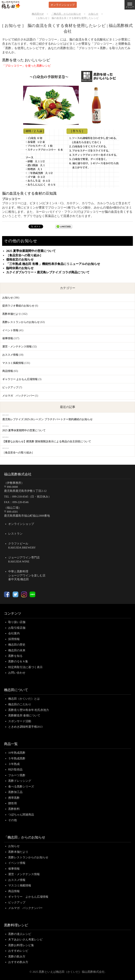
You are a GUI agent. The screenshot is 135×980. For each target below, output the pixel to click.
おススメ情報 (10, 355)
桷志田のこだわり (20, 704)
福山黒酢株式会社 (18, 474)
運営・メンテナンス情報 (17, 347)
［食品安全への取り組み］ (24, 255)
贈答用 (13, 803)
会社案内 (14, 633)
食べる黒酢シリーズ (21, 787)
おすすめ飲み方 (18, 962)
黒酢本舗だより (12, 314)
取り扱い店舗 (17, 622)
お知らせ (8, 298)
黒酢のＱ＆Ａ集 (18, 661)
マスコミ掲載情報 (13, 363)
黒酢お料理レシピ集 (21, 945)
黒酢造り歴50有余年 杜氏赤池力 (29, 710)
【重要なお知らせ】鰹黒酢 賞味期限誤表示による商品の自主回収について (47, 441)
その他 (13, 820)
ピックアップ (10, 387)
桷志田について (16, 690)
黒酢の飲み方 (17, 957)
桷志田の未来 (17, 650)
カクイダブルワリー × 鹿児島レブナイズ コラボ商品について (48, 272)
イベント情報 (10, 330)
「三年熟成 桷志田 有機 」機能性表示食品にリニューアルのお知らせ (53, 264)
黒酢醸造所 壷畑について (24, 715)
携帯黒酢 (14, 798)
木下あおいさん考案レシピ (25, 940)
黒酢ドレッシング (20, 781)
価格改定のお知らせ (20, 259)
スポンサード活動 (20, 721)
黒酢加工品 (15, 792)
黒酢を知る (15, 656)
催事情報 (8, 338)
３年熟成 (14, 764)
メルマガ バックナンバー (18, 396)
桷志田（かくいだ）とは (24, 699)
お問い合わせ (17, 673)
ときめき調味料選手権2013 (25, 727)
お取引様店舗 (17, 628)
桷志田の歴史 (17, 645)
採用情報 (14, 639)
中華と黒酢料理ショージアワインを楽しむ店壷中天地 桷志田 (27, 575)
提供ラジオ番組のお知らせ (18, 306)
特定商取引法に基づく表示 (25, 667)
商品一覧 (11, 744)
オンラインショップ (63, 5)
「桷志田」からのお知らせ (25, 837)
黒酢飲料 (14, 809)
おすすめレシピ (18, 951)
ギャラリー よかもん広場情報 (20, 379)
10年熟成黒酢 (17, 753)
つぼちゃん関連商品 (21, 815)
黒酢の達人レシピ (20, 934)
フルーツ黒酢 (17, 775)
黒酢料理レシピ (16, 925)
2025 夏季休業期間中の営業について (31, 251)
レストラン (15, 534)
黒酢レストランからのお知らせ (21, 322)
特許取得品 (15, 770)
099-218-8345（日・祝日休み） (32, 497)
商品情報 (8, 371)
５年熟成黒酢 (17, 758)
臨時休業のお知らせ (20, 268)
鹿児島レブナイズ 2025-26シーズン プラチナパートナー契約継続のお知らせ (47, 419)
